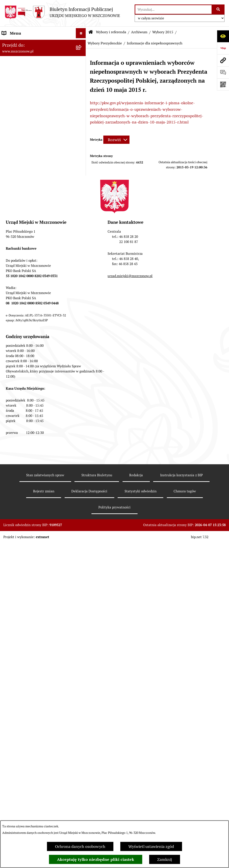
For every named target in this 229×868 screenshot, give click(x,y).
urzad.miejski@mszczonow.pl (130, 717)
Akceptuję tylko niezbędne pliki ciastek (96, 859)
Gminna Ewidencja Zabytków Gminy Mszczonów (34, 475)
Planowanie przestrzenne (25, 303)
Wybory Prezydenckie (105, 43)
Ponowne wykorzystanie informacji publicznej (33, 439)
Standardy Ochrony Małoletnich (31, 538)
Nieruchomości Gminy (22, 400)
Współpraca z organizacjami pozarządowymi (27, 376)
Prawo (8, 323)
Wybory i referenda (111, 32)
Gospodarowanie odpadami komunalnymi (26, 423)
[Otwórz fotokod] (223, 84)
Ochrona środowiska (20, 410)
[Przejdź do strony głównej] (62, 12)
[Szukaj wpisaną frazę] (218, 9)
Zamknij (165, 859)
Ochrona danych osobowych (80, 846)
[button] (82, 43)
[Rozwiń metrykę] (116, 140)
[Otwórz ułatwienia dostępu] (223, 36)
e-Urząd (9, 452)
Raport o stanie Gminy (22, 283)
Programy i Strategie (20, 333)
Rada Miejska (14, 263)
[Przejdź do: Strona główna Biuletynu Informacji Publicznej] (91, 32)
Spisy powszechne (18, 462)
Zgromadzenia (15, 488)
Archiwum (139, 32)
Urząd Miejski (14, 273)
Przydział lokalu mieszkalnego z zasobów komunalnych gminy (38, 581)
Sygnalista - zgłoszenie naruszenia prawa (38, 558)
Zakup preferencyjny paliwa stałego (33, 548)
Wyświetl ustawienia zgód (151, 846)
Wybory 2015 (163, 32)
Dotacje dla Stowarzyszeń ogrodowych (36, 568)
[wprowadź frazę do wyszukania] (173, 9)
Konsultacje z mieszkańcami (27, 390)
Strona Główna (15, 43)
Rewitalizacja (14, 313)
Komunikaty (13, 518)
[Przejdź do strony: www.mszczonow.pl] (223, 60)
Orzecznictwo (14, 595)
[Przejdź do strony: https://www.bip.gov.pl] (223, 48)
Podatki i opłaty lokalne (23, 353)
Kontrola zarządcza (19, 363)
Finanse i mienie (17, 343)
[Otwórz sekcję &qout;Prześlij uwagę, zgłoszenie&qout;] (223, 72)
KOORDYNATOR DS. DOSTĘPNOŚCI (34, 528)
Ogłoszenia (12, 498)
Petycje (8, 508)
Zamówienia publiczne (22, 293)
